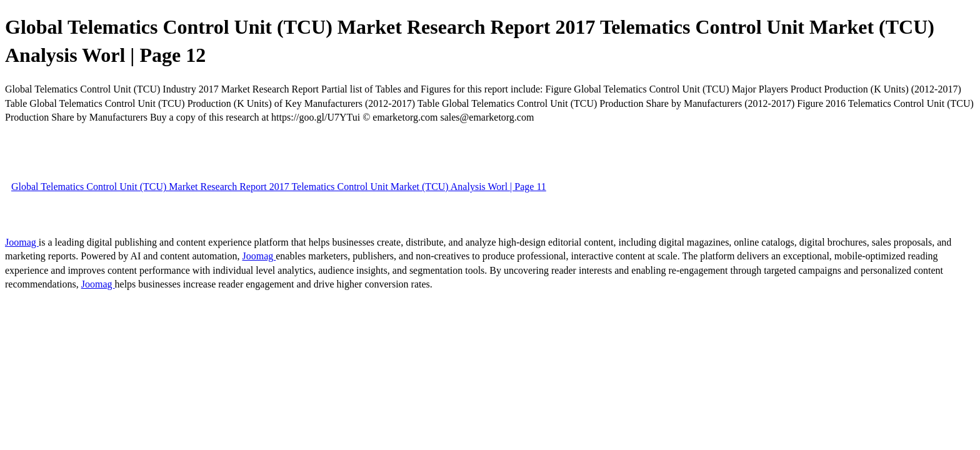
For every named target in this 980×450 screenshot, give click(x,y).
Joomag (22, 242)
